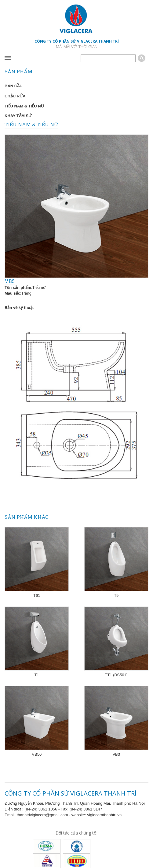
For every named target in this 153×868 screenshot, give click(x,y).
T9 (116, 595)
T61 (37, 595)
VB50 (37, 754)
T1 (37, 675)
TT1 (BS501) (116, 675)
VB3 (116, 754)
